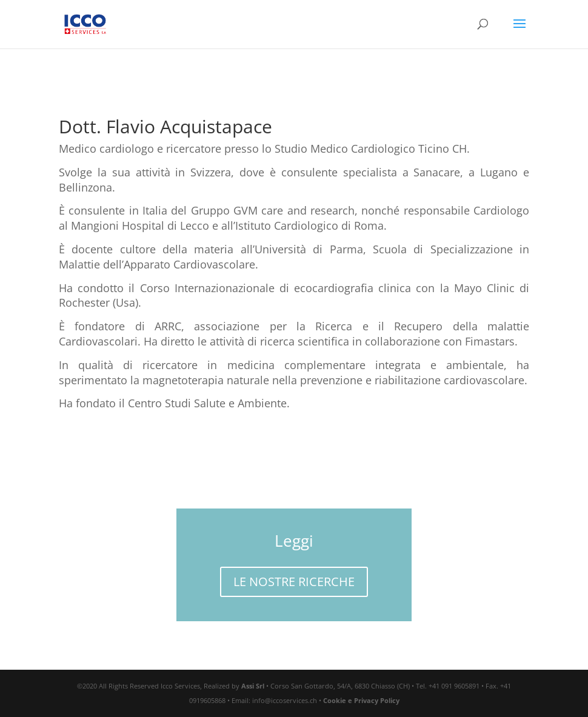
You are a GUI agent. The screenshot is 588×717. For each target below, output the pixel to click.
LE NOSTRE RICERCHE (294, 582)
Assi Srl (253, 686)
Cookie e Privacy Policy (361, 700)
